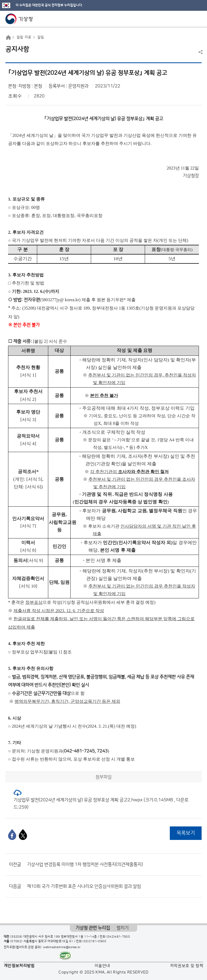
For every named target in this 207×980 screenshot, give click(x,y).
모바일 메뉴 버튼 (198, 19)
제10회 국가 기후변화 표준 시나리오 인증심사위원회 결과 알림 (84, 886)
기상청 (19, 19)
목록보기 (186, 833)
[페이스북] (12, 835)
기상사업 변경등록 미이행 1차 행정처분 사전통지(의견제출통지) (85, 864)
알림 (41, 37)
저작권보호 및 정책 (187, 966)
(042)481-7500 (118, 937)
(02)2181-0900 (94, 941)
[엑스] (23, 835)
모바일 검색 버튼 (190, 19)
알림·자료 (24, 37)
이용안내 (102, 966)
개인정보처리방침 (19, 966)
